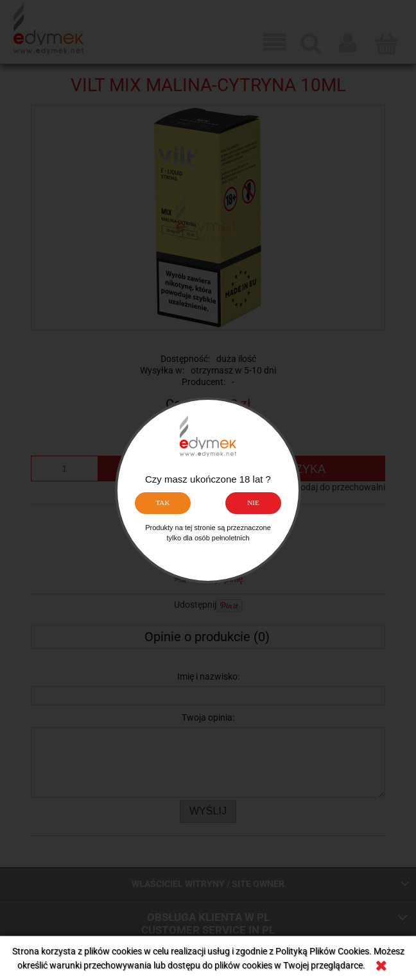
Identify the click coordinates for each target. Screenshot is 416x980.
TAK (162, 503)
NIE (253, 503)
